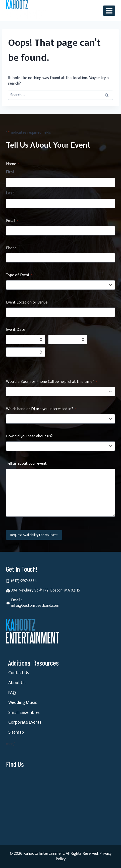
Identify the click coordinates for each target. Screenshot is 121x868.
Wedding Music (23, 703)
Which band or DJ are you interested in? (41, 409)
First (10, 172)
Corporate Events (25, 722)
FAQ (12, 693)
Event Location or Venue (27, 303)
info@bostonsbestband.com (35, 606)
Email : (16, 600)
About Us (17, 683)
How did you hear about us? (29, 437)
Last (10, 193)
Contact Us (19, 673)
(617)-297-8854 (24, 581)
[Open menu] (109, 11)
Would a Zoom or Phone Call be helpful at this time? (51, 382)
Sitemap (16, 732)
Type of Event (19, 275)
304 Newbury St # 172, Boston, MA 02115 (46, 590)
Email (12, 221)
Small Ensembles (24, 713)
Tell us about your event (26, 464)
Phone (11, 248)
